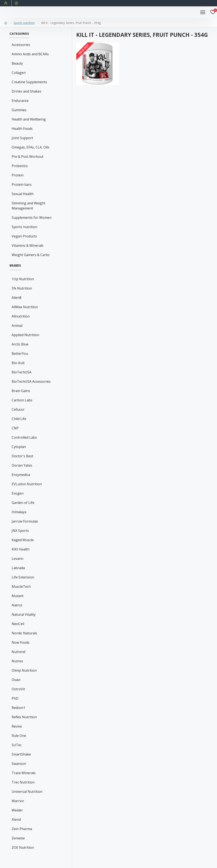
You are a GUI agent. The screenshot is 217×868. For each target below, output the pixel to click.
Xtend (16, 819)
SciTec (17, 745)
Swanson (19, 764)
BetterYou (20, 354)
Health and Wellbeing (29, 119)
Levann (17, 559)
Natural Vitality (24, 614)
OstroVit (18, 689)
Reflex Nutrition (24, 717)
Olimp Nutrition (24, 670)
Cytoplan (19, 447)
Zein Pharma (22, 829)
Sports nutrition (24, 23)
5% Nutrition (22, 288)
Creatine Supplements (29, 82)
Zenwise (18, 838)
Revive (17, 726)
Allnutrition (21, 316)
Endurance (20, 101)
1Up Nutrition (23, 279)
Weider (17, 810)
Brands (15, 266)
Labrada (18, 568)
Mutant (18, 596)
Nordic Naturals (24, 633)
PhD (15, 698)
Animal (17, 326)
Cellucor (18, 409)
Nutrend (18, 652)
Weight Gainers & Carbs (31, 255)
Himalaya (19, 512)
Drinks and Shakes (26, 91)
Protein (18, 175)
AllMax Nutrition (25, 307)
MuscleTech (21, 587)
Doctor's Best (22, 456)
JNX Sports (20, 531)
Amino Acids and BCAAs (30, 54)
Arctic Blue (20, 344)
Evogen (18, 493)
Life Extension (23, 577)
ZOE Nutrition (23, 847)
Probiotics (20, 166)
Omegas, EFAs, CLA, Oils (31, 147)
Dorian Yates (22, 465)
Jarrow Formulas (25, 521)
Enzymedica (21, 475)
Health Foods (22, 129)
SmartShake (21, 754)
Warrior (18, 801)
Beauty (17, 63)
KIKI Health (21, 549)
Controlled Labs (24, 437)
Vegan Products (24, 236)
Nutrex (17, 661)
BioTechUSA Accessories (31, 381)
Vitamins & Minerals (28, 245)
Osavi (16, 680)
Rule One (19, 736)
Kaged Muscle (23, 540)
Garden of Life (23, 503)
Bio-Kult (18, 363)
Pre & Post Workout (28, 157)
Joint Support (22, 138)
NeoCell (18, 624)
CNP (15, 428)
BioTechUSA (22, 372)
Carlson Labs (22, 400)
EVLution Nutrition (27, 484)
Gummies (19, 110)
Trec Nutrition (23, 782)
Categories (19, 34)
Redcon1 (18, 708)
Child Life (19, 419)
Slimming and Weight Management (29, 206)
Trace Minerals (24, 773)
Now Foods (21, 642)
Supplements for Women (32, 218)
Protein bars (22, 184)
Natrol (17, 605)
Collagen (19, 73)
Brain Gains (21, 391)
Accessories (21, 45)
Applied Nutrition (25, 335)
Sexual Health (23, 194)
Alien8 (17, 298)
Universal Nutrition (27, 792)
